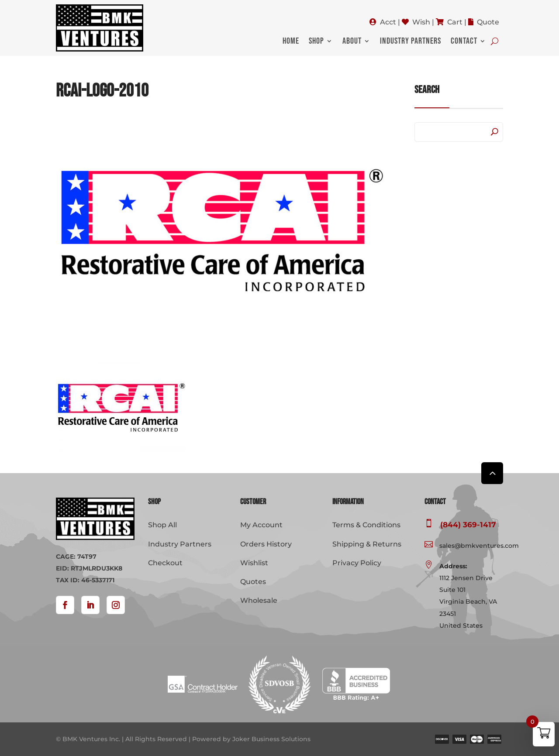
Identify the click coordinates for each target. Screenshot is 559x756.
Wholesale (259, 600)
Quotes (253, 582)
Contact (464, 42)
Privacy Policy (357, 563)
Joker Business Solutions (271, 739)
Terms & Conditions (366, 525)
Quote (488, 22)
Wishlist (254, 563)
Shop (316, 42)
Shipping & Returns (367, 544)
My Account (261, 525)
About (352, 42)
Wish (421, 22)
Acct (388, 22)
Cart (455, 22)
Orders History (266, 544)
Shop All (162, 525)
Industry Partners (411, 42)
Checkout (165, 563)
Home (291, 42)
